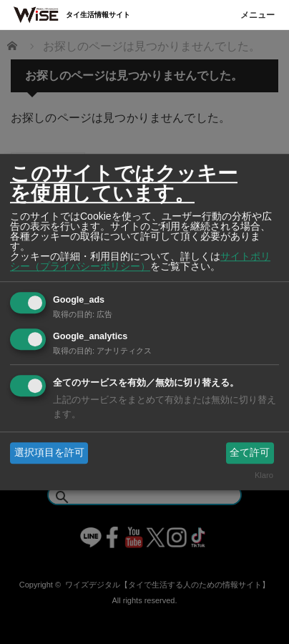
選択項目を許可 (49, 452)
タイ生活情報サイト (98, 15)
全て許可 (250, 452)
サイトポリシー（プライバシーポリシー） (140, 261)
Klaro (264, 476)
